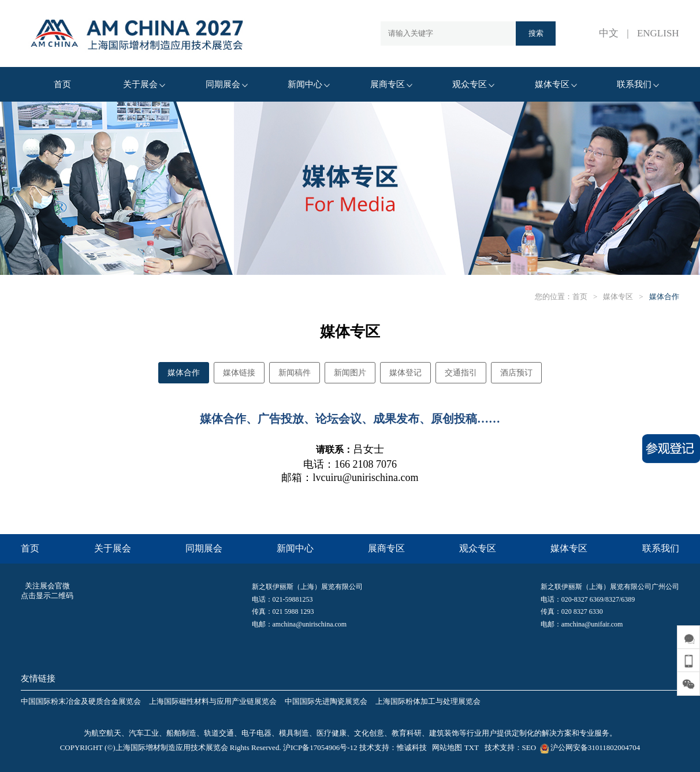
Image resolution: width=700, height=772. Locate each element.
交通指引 (461, 373)
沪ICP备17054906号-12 (320, 747)
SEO (529, 747)
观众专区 (473, 84)
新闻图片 (350, 373)
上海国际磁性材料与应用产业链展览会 (213, 701)
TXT (472, 747)
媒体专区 (556, 84)
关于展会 (144, 84)
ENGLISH (658, 33)
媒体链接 (239, 373)
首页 (62, 84)
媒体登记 (405, 373)
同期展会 (227, 84)
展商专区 (391, 84)
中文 (609, 33)
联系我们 (638, 84)
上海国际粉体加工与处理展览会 (428, 701)
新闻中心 (309, 84)
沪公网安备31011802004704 (589, 747)
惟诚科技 (412, 747)
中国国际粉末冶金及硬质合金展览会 (81, 701)
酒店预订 (516, 373)
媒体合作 (664, 297)
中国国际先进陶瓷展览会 (326, 701)
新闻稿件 (295, 373)
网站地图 (447, 747)
